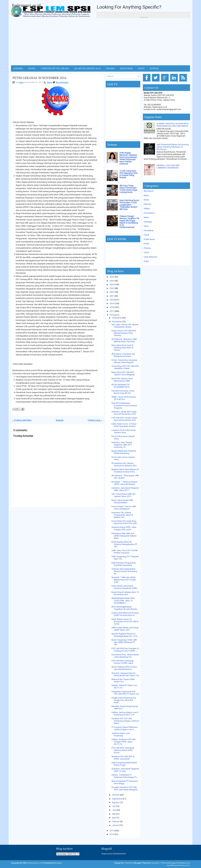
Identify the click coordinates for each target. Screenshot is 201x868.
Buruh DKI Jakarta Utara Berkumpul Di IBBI (122, 380)
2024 (112, 284)
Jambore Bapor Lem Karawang (121, 734)
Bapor (146, 195)
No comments (62, 82)
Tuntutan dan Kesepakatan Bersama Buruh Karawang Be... (124, 571)
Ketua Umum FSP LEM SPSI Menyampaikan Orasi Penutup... (124, 333)
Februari (116, 821)
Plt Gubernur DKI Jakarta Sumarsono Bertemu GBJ (124, 464)
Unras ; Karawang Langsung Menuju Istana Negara (124, 361)
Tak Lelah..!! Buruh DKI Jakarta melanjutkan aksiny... (125, 326)
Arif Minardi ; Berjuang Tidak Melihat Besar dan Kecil (124, 340)
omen (21, 82)
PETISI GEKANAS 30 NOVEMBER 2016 (39, 78)
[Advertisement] (100, 42)
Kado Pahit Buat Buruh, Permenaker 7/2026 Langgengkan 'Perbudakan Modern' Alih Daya (129, 205)
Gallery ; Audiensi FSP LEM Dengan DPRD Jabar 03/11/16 (123, 742)
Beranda (60, 420)
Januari (115, 825)
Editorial (147, 204)
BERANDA (18, 68)
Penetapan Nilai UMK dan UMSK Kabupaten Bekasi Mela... (124, 536)
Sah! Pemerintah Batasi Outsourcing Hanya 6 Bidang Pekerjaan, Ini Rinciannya (173, 147)
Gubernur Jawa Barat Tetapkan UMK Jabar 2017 (125, 489)
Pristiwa (147, 248)
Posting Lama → (95, 420)
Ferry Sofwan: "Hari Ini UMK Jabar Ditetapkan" (124, 508)
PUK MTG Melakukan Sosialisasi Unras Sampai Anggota (124, 406)
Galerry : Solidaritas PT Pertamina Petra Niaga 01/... (125, 776)
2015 (112, 831)
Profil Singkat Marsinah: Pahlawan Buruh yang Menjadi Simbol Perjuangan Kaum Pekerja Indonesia (128, 158)
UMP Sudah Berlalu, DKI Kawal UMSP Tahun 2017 (125, 629)
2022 (112, 292)
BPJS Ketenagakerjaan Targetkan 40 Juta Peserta (124, 608)
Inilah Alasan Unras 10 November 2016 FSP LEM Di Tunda (125, 621)
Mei (114, 814)
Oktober (116, 795)
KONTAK (154, 68)
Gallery (147, 209)
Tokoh (147, 252)
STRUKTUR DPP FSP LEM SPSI (55, 68)
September (117, 799)
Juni (114, 810)
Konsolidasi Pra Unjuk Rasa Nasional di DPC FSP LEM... (125, 522)
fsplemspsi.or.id (26, 5)
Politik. (147, 244)
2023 (112, 288)
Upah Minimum (151, 257)
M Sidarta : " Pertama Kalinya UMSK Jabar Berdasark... (124, 483)
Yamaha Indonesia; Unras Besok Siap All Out (123, 392)
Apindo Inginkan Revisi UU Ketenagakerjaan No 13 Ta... (125, 635)
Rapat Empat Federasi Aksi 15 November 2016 (125, 593)
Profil (32, 68)
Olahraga (148, 222)
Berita (146, 200)
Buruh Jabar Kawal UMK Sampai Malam (122, 501)
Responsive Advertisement (114, 854)
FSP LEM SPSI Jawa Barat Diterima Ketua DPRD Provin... (123, 750)
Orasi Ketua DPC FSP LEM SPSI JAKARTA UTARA (125, 367)
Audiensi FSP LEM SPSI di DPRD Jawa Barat (123, 758)
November (117, 322)
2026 (112, 277)
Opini (146, 226)
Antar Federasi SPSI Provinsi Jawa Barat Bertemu (124, 668)
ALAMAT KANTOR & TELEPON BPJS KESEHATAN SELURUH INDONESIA (173, 125)
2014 (112, 834)
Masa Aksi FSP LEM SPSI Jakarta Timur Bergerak (123, 373)
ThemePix (128, 863)
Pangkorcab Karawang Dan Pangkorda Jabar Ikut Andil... (124, 700)
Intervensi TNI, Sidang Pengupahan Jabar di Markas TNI (122, 515)
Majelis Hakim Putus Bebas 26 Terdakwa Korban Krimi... (125, 471)
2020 (112, 300)
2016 (112, 315)
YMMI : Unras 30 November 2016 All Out (124, 398)
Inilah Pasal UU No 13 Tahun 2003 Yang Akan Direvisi (124, 425)
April (114, 818)
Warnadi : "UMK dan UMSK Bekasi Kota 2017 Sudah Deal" (124, 580)
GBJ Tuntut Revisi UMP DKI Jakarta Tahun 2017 (123, 495)
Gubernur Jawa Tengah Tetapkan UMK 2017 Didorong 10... (122, 445)
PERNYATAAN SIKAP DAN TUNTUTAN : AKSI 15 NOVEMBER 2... (123, 601)
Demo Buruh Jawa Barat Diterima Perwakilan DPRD (124, 587)
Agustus (116, 802)
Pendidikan (149, 230)
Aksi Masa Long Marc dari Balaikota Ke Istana (123, 355)
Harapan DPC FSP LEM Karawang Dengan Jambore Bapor (125, 721)
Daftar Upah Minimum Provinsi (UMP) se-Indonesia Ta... (125, 614)
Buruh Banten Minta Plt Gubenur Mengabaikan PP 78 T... (124, 544)
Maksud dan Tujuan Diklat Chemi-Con (123, 680)
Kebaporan (126, 68)
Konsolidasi (149, 213)
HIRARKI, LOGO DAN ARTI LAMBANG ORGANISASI (168, 167)
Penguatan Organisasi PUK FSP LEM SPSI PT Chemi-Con (125, 693)
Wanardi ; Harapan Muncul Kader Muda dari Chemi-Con (125, 674)
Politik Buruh (149, 239)
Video (146, 261)
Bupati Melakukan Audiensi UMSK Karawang (124, 452)
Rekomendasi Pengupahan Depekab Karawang (124, 564)
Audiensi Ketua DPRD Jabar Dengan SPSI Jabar (124, 528)
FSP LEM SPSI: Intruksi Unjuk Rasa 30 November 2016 (124, 419)
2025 (112, 281)
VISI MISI (110, 68)
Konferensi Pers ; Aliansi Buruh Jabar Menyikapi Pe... (125, 656)
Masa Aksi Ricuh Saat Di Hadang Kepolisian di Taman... (122, 348)
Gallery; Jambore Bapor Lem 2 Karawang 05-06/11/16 (125, 714)
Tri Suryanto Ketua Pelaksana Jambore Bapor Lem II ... (125, 728)
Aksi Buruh (149, 191)
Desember (117, 318)
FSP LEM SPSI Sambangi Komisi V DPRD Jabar (123, 662)
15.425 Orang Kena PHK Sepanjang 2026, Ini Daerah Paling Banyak (129, 174)
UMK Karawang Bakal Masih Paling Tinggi (124, 764)
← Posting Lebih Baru (22, 420)
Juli (114, 806)
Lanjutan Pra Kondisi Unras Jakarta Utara (124, 431)
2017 (112, 311)
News (49, 82)
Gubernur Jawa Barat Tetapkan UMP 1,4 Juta (125, 770)
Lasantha (155, 863)
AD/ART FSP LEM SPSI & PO (87, 68)
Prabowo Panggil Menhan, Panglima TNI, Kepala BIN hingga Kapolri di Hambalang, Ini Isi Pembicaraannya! (129, 222)
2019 (112, 303)
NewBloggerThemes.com (178, 865)
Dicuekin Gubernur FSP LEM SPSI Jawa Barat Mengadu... (125, 788)
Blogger (58, 863)
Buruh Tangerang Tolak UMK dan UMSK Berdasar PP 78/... (124, 642)
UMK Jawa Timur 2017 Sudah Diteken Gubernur (125, 552)
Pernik (146, 235)
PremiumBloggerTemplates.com (175, 863)
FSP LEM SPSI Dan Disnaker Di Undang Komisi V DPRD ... (125, 650)
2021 (112, 296)
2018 (112, 307)
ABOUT (141, 68)
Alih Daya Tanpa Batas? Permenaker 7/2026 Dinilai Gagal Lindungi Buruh (128, 189)
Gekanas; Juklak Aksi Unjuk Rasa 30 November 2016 (124, 413)
